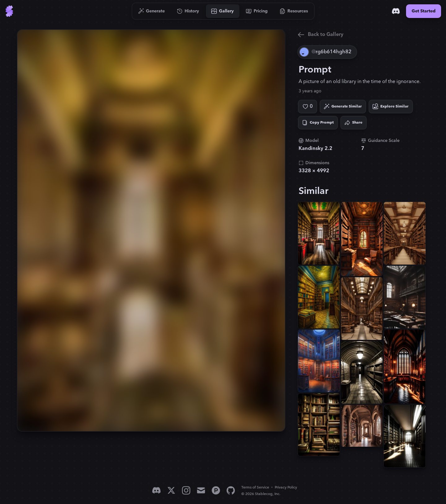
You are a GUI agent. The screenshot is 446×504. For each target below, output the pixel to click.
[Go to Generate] (152, 11)
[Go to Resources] (294, 11)
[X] (171, 490)
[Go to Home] (9, 11)
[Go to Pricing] (257, 11)
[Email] (201, 490)
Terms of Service (255, 487)
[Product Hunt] (216, 490)
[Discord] (396, 11)
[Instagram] (186, 490)
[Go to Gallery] (223, 11)
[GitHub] (231, 490)
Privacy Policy (286, 487)
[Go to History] (188, 11)
